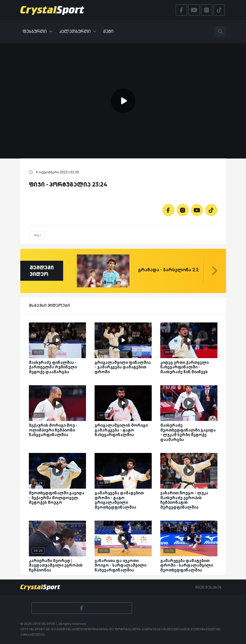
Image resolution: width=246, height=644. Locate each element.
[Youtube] (197, 210)
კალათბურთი (78, 31)
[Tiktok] (211, 210)
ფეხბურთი (37, 31)
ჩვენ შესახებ (208, 587)
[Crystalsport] (52, 10)
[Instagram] (183, 210)
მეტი (108, 31)
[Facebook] (168, 210)
